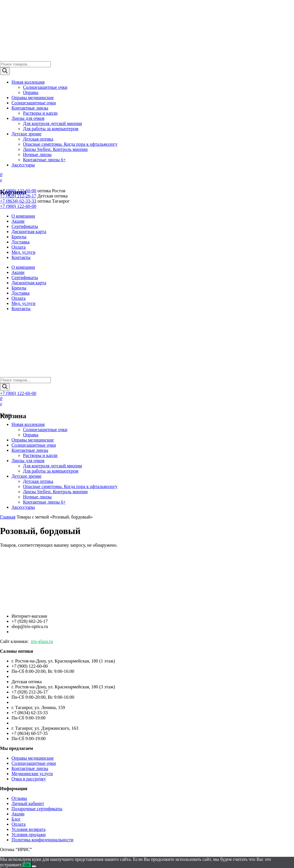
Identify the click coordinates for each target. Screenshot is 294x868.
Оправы (31, 92)
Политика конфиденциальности (42, 840)
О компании (23, 216)
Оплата (19, 247)
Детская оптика (38, 139)
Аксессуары (23, 165)
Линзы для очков (28, 118)
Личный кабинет (28, 803)
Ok (27, 865)
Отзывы (19, 798)
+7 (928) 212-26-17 (18, 196)
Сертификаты (25, 226)
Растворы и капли (40, 113)
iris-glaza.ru (42, 641)
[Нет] (34, 866)
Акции (18, 221)
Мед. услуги (23, 252)
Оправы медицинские (33, 98)
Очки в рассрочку (29, 779)
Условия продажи (29, 835)
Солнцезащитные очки (45, 87)
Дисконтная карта (29, 232)
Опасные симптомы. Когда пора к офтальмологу (70, 144)
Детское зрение (26, 134)
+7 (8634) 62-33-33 (18, 201)
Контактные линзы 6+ (44, 160)
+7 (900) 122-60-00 (18, 191)
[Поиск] (5, 71)
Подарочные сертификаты (37, 809)
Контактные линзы (30, 108)
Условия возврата (28, 829)
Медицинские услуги (32, 774)
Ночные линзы (37, 154)
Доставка (21, 242)
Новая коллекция (28, 82)
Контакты (21, 257)
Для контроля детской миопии (53, 123)
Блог (16, 819)
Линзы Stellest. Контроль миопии (55, 149)
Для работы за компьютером (51, 129)
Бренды (19, 237)
